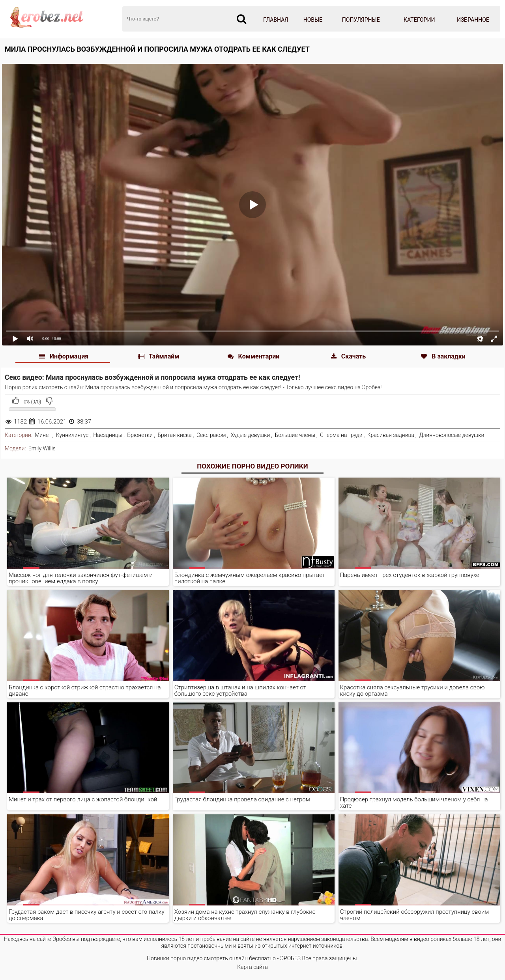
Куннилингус (72, 435)
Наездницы (108, 435)
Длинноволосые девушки (452, 435)
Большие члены (295, 435)
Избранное (473, 20)
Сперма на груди (341, 435)
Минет (43, 435)
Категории (419, 20)
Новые (313, 20)
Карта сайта (252, 967)
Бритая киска (175, 435)
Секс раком (211, 435)
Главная (276, 20)
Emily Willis (42, 448)
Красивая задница (391, 435)
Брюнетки (140, 435)
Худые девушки (251, 435)
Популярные (361, 20)
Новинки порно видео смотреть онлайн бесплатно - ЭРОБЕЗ (224, 958)
